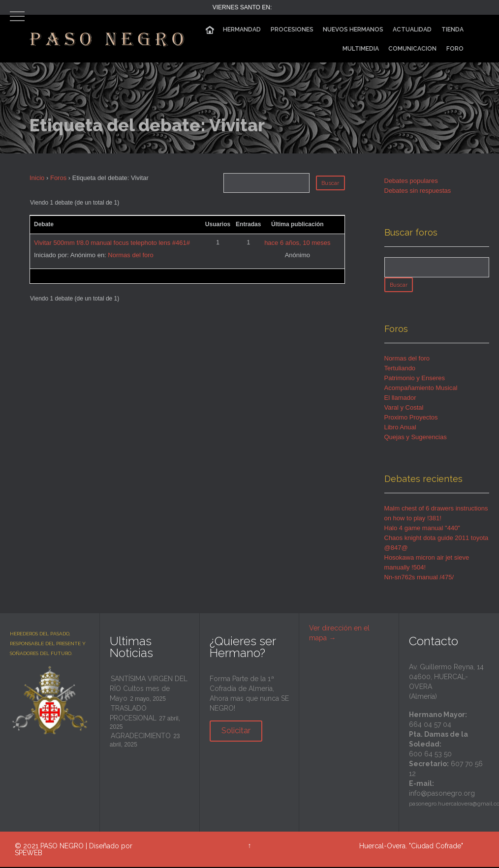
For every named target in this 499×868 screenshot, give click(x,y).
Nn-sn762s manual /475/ (419, 579)
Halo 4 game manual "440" (422, 529)
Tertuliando (400, 370)
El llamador (400, 399)
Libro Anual (400, 429)
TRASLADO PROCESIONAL (133, 715)
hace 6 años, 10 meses (297, 243)
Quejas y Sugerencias (416, 438)
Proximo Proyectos (411, 419)
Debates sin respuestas (418, 191)
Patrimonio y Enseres (415, 379)
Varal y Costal (404, 409)
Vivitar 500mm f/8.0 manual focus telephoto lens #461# (112, 243)
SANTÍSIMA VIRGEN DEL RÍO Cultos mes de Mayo (149, 690)
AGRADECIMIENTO (141, 737)
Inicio (37, 178)
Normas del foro (130, 255)
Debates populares (411, 181)
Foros (58, 178)
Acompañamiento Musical (421, 389)
